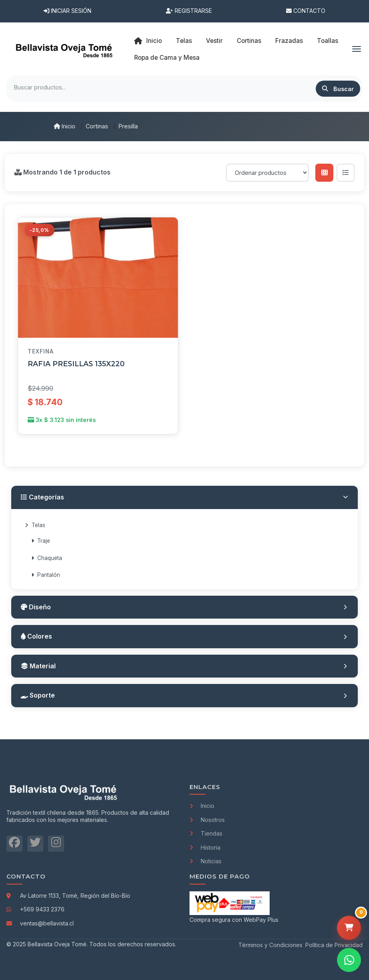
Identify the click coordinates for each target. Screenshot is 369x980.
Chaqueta (47, 558)
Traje (41, 541)
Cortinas (97, 126)
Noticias (206, 861)
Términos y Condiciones (270, 945)
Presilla (128, 126)
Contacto (306, 11)
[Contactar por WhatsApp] (349, 960)
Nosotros (207, 820)
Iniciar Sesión (68, 11)
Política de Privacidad (334, 945)
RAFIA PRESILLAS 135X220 (76, 364)
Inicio (148, 41)
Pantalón (46, 575)
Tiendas (206, 833)
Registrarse (189, 11)
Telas (35, 525)
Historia (205, 847)
